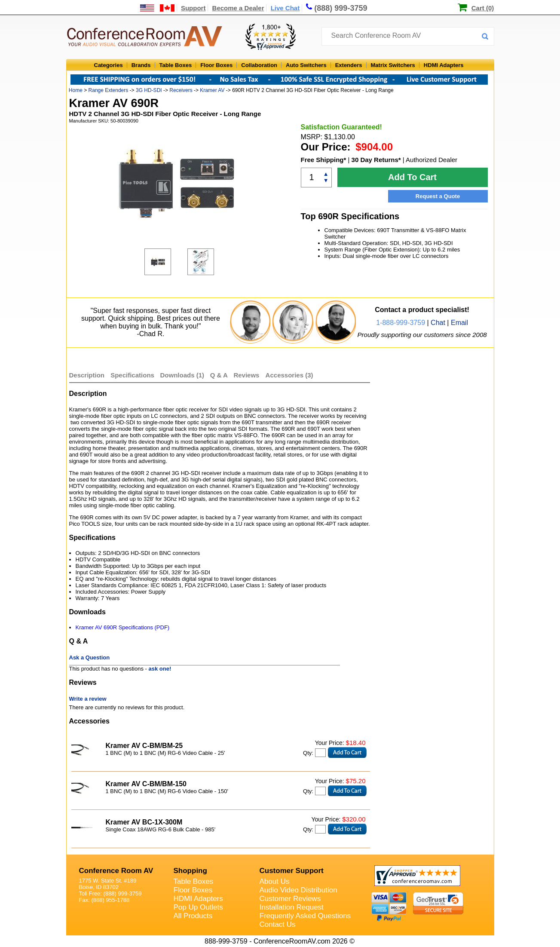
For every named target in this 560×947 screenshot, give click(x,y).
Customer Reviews (290, 899)
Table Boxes (176, 65)
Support (193, 8)
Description (87, 375)
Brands (141, 65)
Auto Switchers (306, 65)
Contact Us (278, 924)
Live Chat (285, 8)
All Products (193, 916)
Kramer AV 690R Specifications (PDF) (123, 627)
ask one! (160, 669)
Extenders (349, 65)
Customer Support (292, 871)
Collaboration (259, 65)
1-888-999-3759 (401, 323)
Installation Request (292, 907)
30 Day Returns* (376, 160)
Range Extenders (109, 90)
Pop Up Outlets (198, 907)
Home (76, 90)
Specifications (132, 375)
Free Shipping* (324, 160)
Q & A (220, 375)
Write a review (88, 699)
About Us (275, 881)
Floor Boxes (216, 65)
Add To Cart (412, 177)
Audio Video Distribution (298, 890)
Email (459, 323)
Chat (438, 323)
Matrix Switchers (393, 65)
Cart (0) (483, 8)
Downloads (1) (182, 375)
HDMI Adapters (444, 65)
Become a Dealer (238, 8)
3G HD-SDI (149, 90)
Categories (109, 65)
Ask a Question (90, 657)
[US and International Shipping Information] (158, 8)
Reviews (247, 375)
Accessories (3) (289, 375)
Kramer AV (212, 90)
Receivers (181, 90)
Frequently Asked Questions (305, 916)
